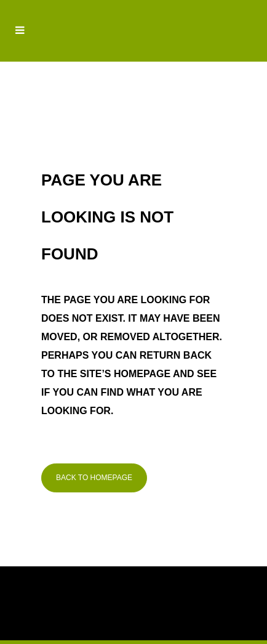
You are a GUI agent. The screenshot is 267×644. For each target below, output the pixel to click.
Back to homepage (94, 478)
